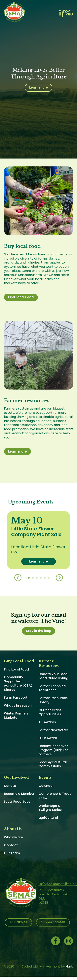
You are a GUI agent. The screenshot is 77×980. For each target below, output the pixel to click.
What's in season (18, 705)
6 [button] (49, 578)
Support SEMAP (53, 922)
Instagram (69, 941)
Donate (10, 786)
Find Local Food (21, 297)
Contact (11, 845)
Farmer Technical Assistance (53, 688)
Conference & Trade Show (55, 796)
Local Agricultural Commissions (53, 764)
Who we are (13, 837)
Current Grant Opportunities (50, 712)
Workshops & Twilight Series (50, 808)
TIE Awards (47, 722)
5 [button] (45, 578)
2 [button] (33, 578)
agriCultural (48, 818)
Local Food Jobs (17, 802)
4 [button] (41, 578)
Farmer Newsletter (53, 730)
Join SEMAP (19, 922)
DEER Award (48, 738)
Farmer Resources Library (53, 700)
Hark (69, 966)
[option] (38, 540)
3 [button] (37, 578)
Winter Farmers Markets (16, 715)
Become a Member (19, 794)
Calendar (46, 786)
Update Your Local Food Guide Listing (53, 676)
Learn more (39, 87)
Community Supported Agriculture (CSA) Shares (18, 683)
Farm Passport (16, 698)
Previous (18, 578)
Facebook (56, 941)
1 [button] (29, 578)
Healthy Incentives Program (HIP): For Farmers (53, 750)
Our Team (12, 853)
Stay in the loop (39, 631)
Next (59, 578)
